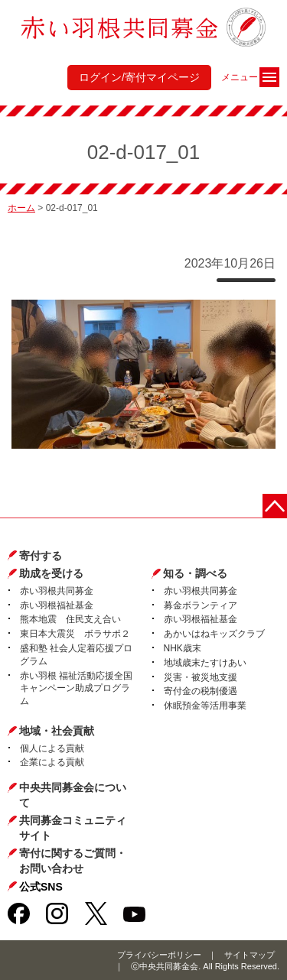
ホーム (21, 208)
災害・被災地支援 (201, 677)
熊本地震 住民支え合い (70, 619)
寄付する (41, 556)
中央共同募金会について (73, 795)
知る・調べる (195, 573)
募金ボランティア (201, 605)
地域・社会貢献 (57, 731)
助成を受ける (51, 573)
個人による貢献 (52, 748)
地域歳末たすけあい (205, 663)
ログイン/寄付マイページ (139, 77)
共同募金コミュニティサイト (73, 828)
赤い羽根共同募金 (57, 591)
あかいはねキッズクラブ (214, 634)
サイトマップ (249, 955)
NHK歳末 (183, 648)
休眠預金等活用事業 (205, 706)
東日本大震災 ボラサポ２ (75, 634)
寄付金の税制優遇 (201, 691)
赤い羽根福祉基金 (57, 605)
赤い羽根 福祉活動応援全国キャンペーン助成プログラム (76, 689)
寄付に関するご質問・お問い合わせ (73, 861)
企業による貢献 (52, 762)
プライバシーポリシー (159, 955)
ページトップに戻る (275, 506)
